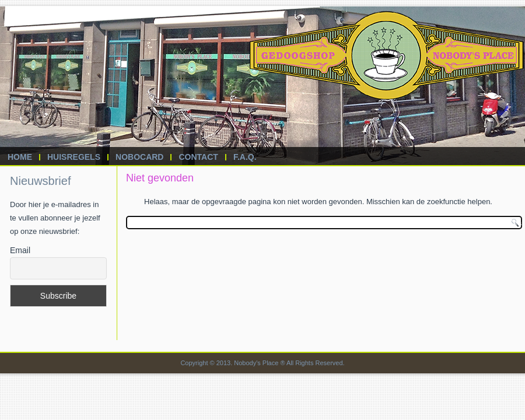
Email (20, 250)
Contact (198, 157)
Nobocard (139, 157)
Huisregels (74, 157)
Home (20, 157)
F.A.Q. (245, 157)
